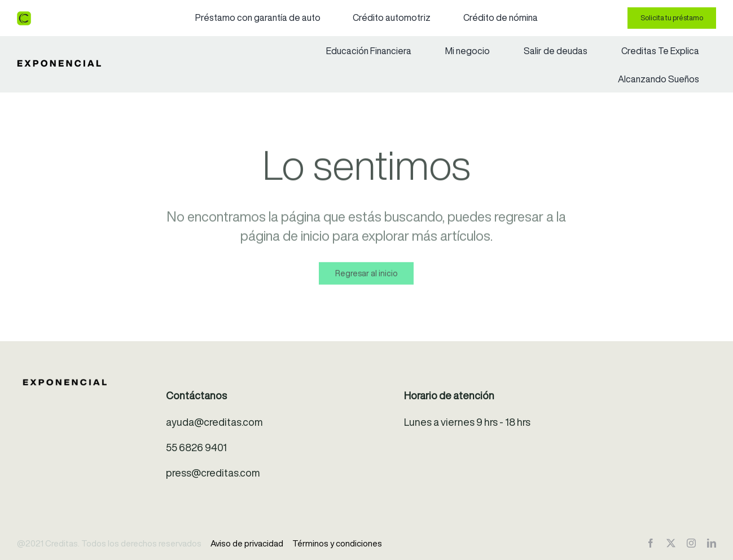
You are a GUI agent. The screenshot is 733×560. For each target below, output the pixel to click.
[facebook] (651, 543)
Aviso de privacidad (247, 543)
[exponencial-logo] (59, 65)
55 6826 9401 (196, 447)
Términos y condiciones (337, 543)
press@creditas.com (213, 473)
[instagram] (691, 543)
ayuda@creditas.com (214, 422)
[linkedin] (712, 543)
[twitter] (671, 543)
